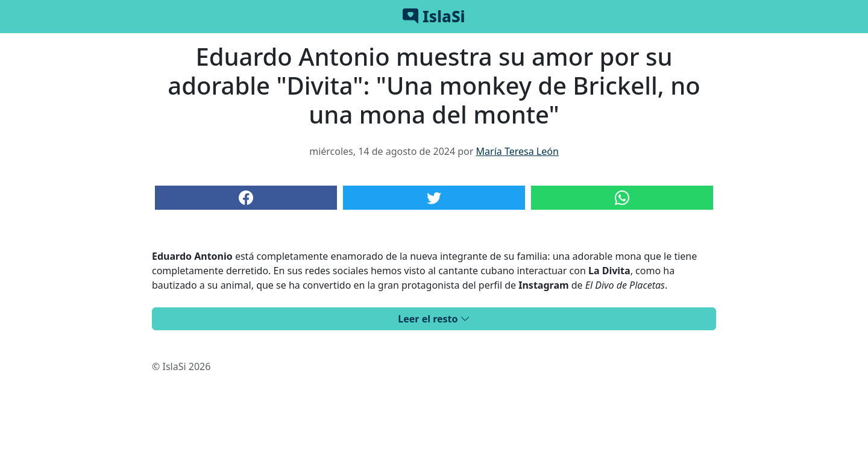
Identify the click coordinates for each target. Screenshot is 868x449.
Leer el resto (434, 319)
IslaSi (434, 16)
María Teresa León (517, 151)
